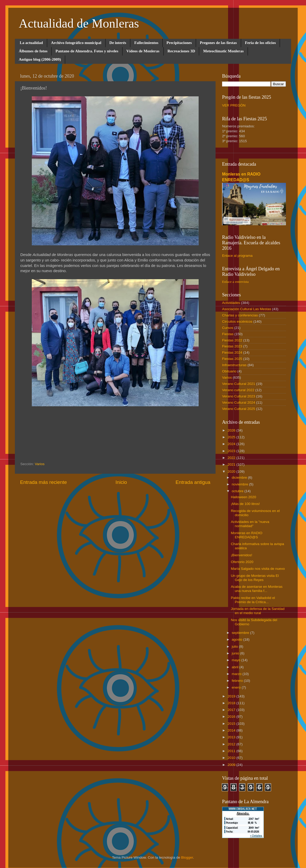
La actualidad (31, 43)
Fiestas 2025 (232, 359)
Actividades (231, 303)
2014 (232, 730)
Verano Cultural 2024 (239, 402)
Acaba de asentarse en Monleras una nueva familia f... (257, 589)
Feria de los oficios (261, 43)
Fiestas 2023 (232, 346)
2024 (232, 444)
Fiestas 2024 (232, 352)
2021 (232, 464)
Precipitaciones (179, 43)
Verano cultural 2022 (238, 390)
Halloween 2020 (244, 497)
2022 (232, 458)
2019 (232, 696)
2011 (232, 751)
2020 (232, 472)
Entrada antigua (193, 482)
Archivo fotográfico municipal (76, 43)
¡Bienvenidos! (242, 555)
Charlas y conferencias (240, 315)
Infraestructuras (234, 365)
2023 (232, 451)
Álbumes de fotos (33, 51)
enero (237, 687)
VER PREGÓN (234, 105)
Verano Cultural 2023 (239, 396)
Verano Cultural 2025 (239, 409)
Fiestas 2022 (232, 340)
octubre (238, 491)
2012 (232, 744)
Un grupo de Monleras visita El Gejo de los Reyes (255, 578)
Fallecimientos (146, 43)
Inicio (121, 482)
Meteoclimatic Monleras (223, 51)
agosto (237, 639)
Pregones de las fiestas (218, 43)
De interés (118, 43)
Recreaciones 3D (181, 51)
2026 (232, 430)
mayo (237, 660)
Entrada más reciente (44, 482)
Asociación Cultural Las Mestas (247, 309)
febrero (238, 681)
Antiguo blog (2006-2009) (40, 59)
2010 (232, 758)
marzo (237, 674)
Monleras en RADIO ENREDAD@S (247, 535)
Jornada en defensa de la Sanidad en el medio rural (258, 611)
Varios (40, 464)
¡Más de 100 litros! (245, 504)
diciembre (240, 477)
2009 (232, 765)
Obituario (229, 371)
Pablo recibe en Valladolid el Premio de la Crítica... (253, 600)
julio (235, 647)
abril (235, 667)
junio (236, 653)
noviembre (240, 484)
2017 (232, 710)
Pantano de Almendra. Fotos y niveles (87, 51)
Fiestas (228, 334)
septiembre (241, 633)
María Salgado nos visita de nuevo (258, 569)
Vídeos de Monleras (143, 51)
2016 (232, 717)
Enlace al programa (237, 256)
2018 (232, 703)
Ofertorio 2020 (242, 562)
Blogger (187, 857)
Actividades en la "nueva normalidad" (250, 524)
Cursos (228, 328)
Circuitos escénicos (237, 321)
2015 (232, 724)
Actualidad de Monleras (79, 23)
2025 (232, 437)
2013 (232, 737)
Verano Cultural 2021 (239, 384)
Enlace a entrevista (235, 282)
